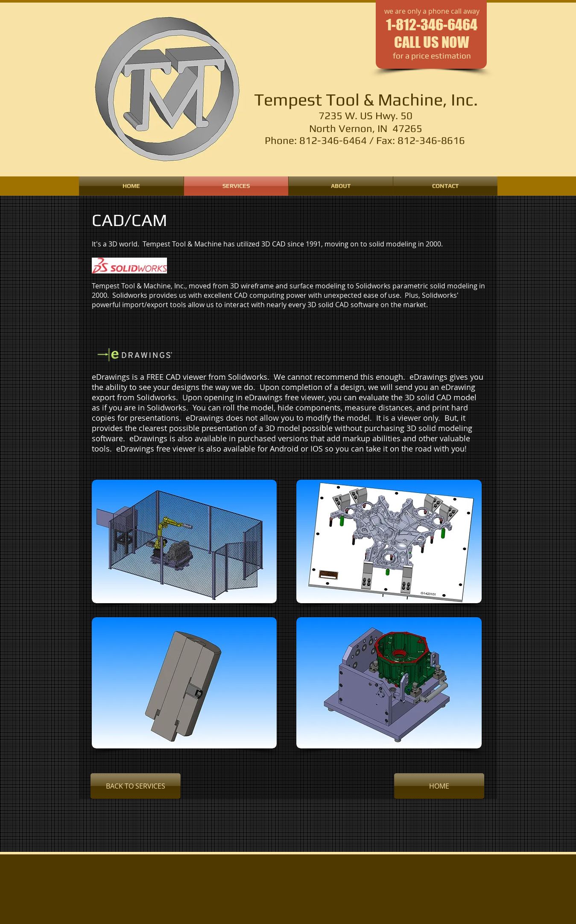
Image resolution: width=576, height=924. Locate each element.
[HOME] (439, 786)
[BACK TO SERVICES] (136, 786)
